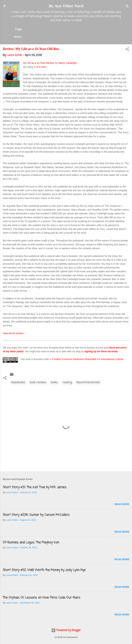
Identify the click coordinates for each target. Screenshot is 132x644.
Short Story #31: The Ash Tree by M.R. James (35, 488)
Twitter (92, 37)
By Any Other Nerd (66, 6)
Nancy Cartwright (67, 64)
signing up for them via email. (101, 352)
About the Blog (44, 37)
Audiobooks (18, 383)
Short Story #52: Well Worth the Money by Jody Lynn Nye (44, 571)
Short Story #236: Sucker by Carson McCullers (36, 516)
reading (67, 383)
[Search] (127, 7)
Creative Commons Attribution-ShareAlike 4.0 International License (88, 360)
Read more (122, 505)
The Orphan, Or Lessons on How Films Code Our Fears (42, 598)
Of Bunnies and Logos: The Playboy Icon (31, 543)
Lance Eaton (71, 37)
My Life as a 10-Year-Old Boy (39, 64)
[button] (127, 51)
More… (109, 37)
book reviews (38, 383)
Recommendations (88, 383)
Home (23, 37)
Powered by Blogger (66, 630)
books (54, 383)
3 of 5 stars (40, 68)
